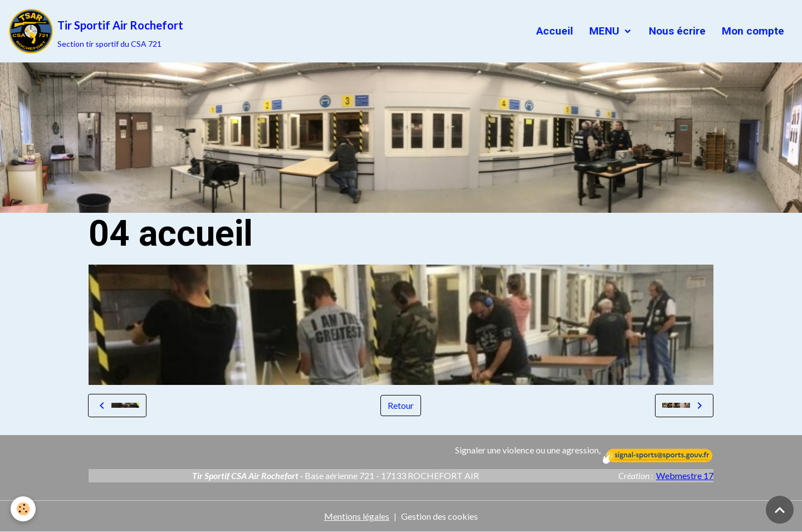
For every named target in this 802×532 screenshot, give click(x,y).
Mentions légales (357, 516)
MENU (604, 31)
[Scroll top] (780, 510)
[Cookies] (24, 509)
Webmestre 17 (685, 475)
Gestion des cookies (439, 516)
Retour (401, 405)
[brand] (96, 31)
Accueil (553, 31)
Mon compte (752, 31)
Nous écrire (676, 31)
